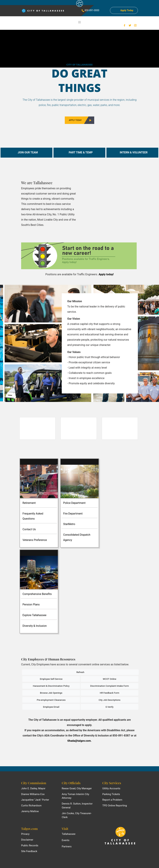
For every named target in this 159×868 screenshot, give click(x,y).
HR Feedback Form (110, 693)
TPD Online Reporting (115, 806)
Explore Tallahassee (34, 615)
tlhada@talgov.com (79, 741)
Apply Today (80, 120)
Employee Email (51, 707)
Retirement (29, 503)
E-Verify (109, 707)
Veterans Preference (35, 540)
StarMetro (69, 524)
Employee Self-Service (51, 679)
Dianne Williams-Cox (33, 794)
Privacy (25, 834)
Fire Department (73, 514)
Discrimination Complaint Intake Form (109, 686)
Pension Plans (31, 604)
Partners (67, 846)
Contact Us (29, 529)
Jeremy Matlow (30, 811)
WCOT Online (110, 679)
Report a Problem (112, 800)
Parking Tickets (111, 794)
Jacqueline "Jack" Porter (35, 800)
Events (66, 840)
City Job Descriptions (110, 700)
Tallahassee (69, 834)
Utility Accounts (111, 788)
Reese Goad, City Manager (77, 788)
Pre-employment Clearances (51, 700)
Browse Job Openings (51, 693)
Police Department (74, 503)
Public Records (30, 845)
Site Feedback (29, 851)
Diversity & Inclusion (35, 626)
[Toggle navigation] (80, 22)
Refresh (80, 672)
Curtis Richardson (31, 806)
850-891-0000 (90, 10)
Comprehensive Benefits (37, 594)
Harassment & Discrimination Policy (51, 686)
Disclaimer (27, 840)
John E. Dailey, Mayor (33, 788)
